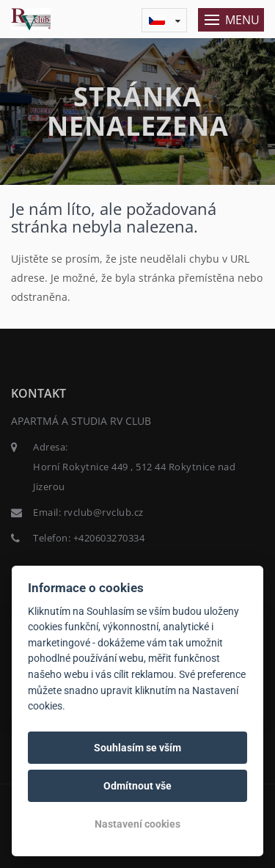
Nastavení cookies (137, 824)
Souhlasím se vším (137, 748)
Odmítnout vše (137, 786)
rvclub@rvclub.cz (104, 512)
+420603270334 (109, 538)
